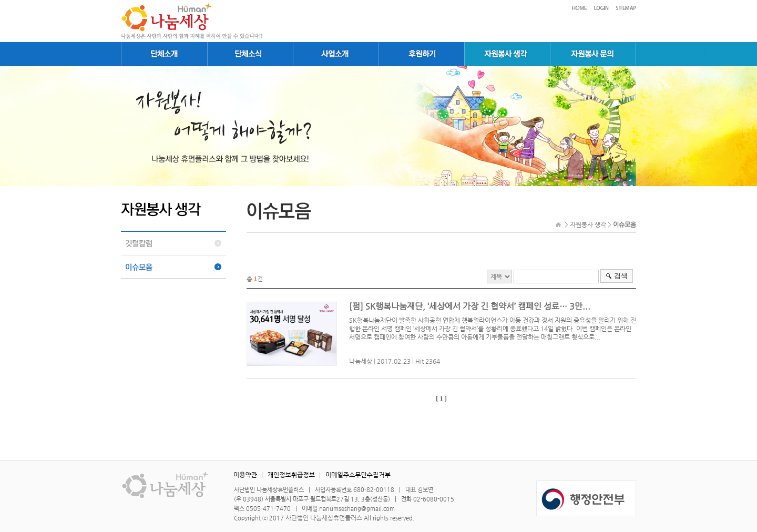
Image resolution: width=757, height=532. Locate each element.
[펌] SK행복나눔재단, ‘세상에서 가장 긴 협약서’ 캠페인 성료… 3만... (470, 306)
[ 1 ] (442, 398)
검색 (621, 276)
